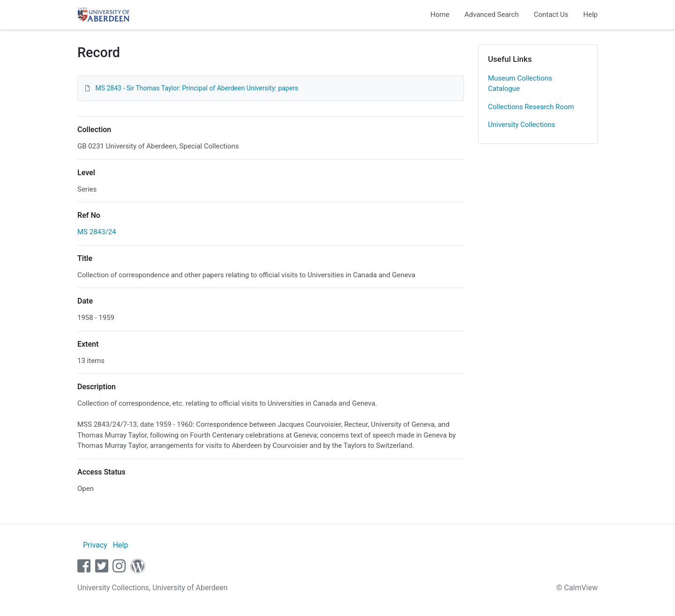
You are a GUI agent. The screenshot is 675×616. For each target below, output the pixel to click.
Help (590, 15)
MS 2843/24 (97, 232)
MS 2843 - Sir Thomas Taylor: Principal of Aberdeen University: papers (197, 88)
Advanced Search (492, 15)
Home (440, 15)
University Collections (522, 125)
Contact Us (551, 15)
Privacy (95, 545)
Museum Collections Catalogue (520, 84)
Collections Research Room (531, 107)
